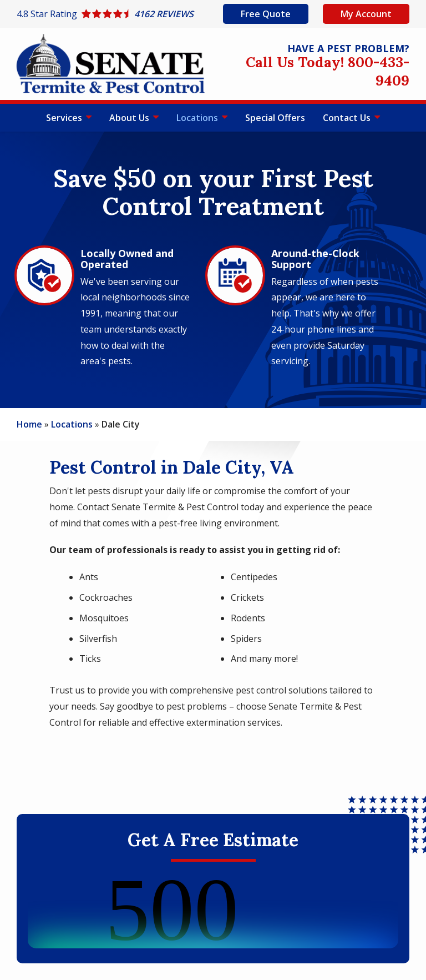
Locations (198, 118)
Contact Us (348, 118)
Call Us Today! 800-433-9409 (328, 71)
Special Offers (275, 118)
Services (65, 118)
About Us (130, 118)
